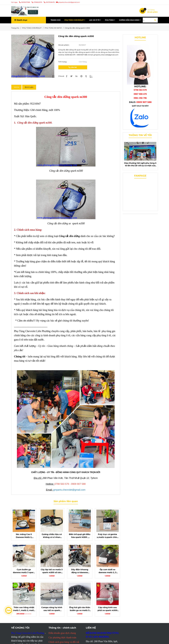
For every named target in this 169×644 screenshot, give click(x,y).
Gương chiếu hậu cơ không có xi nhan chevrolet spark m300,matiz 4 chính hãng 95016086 (52, 536)
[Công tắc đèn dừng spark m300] (25, 11)
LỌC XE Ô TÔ (95, 20)
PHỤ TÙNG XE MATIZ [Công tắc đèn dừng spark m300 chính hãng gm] (53, 28)
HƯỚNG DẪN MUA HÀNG (130, 20)
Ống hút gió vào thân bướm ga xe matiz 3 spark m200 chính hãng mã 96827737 (80, 609)
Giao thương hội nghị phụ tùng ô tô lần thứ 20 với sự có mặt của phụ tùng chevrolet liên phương (140, 164)
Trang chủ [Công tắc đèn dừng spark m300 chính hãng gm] (15, 28)
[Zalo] (93, 76)
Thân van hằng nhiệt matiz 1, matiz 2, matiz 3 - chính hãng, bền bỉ (24, 609)
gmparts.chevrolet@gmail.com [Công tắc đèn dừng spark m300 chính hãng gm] (68, 2)
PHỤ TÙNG (110, 20)
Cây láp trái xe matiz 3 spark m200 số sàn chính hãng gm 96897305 (52, 571)
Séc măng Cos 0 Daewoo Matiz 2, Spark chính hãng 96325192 (24, 536)
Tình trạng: (63, 62)
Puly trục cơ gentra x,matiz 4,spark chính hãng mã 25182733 (108, 536)
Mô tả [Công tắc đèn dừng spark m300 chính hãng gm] (16, 87)
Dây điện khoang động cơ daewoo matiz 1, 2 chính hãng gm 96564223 (80, 571)
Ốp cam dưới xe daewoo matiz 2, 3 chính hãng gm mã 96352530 (108, 571)
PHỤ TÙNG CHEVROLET (75, 20)
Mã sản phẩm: (64, 45)
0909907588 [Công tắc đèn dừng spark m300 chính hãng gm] (25, 2)
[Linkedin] (76, 76)
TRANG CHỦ (56, 20)
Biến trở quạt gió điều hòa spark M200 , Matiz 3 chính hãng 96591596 (80, 536)
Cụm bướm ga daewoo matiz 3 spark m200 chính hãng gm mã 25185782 (24, 571)
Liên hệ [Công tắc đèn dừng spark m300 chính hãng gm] (73, 67)
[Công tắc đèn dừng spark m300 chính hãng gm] (149, 11)
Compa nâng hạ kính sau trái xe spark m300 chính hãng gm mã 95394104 (52, 609)
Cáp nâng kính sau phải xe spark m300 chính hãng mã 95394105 (107, 609)
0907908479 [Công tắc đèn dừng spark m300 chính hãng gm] (49, 2)
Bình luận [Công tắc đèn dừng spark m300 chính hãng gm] (29, 87)
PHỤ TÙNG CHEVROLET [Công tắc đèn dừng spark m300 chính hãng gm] (32, 28)
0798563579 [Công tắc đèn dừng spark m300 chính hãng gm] (37, 2)
